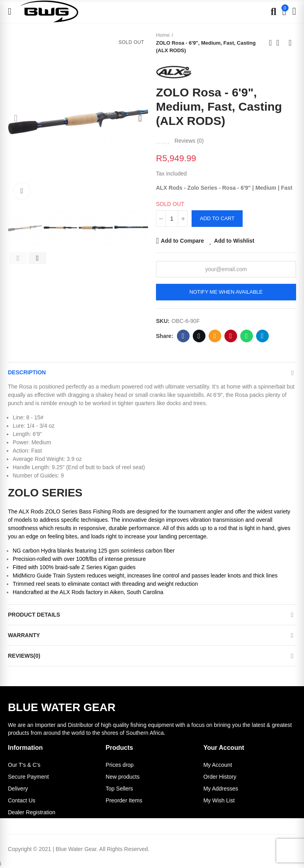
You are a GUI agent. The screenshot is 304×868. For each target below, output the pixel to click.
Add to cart (217, 218)
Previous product (270, 43)
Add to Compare (182, 241)
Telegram (262, 336)
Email (215, 336)
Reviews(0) (24, 656)
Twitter (199, 336)
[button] (16, 118)
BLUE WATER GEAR (62, 707)
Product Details (34, 615)
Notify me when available (226, 292)
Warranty (24, 635)
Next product (290, 43)
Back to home (280, 43)
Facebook (183, 336)
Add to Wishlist (234, 241)
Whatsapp (246, 336)
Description (27, 372)
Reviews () (189, 141)
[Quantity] (172, 219)
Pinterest (231, 336)
